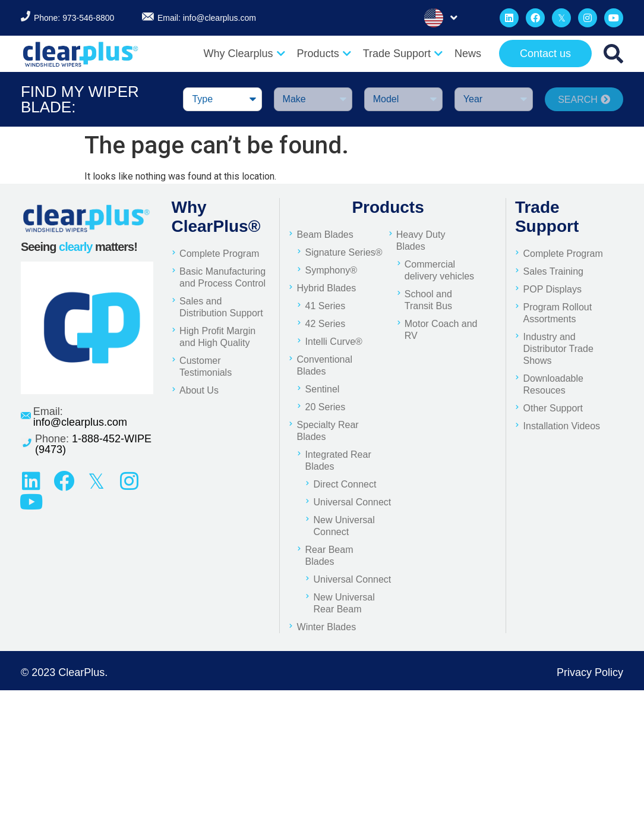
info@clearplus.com (220, 18)
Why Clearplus (244, 54)
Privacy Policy (590, 672)
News (468, 54)
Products (324, 54)
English (434, 18)
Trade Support (403, 54)
